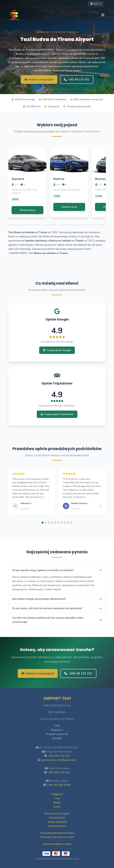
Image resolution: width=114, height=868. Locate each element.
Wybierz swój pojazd (39, 80)
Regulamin (57, 730)
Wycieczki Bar (57, 818)
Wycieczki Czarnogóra (57, 814)
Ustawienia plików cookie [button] (57, 844)
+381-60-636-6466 (59, 785)
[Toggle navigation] (103, 15)
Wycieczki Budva (57, 822)
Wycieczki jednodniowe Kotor (57, 837)
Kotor (57, 807)
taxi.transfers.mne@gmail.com (59, 760)
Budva (57, 803)
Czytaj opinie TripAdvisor (57, 414)
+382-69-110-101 (59, 756)
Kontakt (57, 738)
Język (96, 4)
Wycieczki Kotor (57, 826)
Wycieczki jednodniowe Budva (57, 833)
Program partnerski (57, 734)
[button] (43, 523)
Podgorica (57, 794)
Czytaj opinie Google (57, 350)
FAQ (57, 726)
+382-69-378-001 (59, 772)
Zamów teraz (28, 210)
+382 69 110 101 (77, 80)
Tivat (57, 798)
